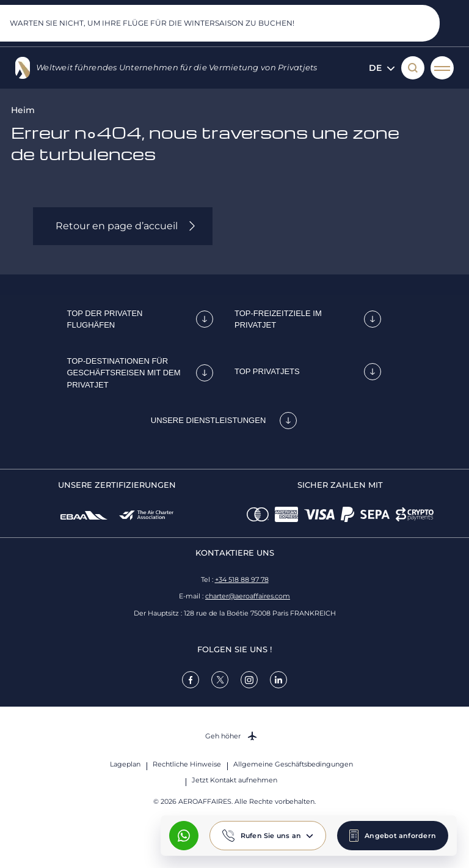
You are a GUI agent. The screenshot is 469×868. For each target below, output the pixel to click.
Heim (23, 110)
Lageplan (125, 764)
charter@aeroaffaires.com (248, 596)
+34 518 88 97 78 (242, 579)
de (382, 68)
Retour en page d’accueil (117, 226)
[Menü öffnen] (442, 68)
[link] (191, 680)
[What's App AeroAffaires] (184, 836)
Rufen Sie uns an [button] (271, 836)
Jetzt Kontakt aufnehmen (234, 780)
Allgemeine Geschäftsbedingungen (293, 764)
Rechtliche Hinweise (187, 764)
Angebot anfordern (400, 836)
